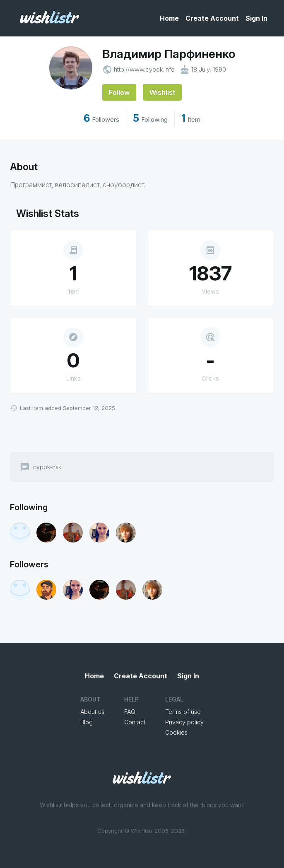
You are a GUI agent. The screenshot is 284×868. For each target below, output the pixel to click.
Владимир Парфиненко (169, 54)
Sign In (256, 18)
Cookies (176, 732)
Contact (135, 722)
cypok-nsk (47, 467)
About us (92, 712)
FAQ (130, 712)
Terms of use (183, 712)
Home (169, 18)
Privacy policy (184, 722)
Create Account (212, 18)
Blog (87, 722)
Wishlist (162, 92)
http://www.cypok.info (144, 69)
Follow (119, 92)
